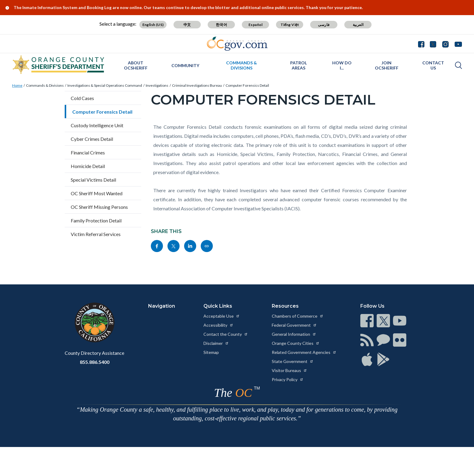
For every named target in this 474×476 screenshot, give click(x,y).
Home (17, 85)
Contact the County (226, 334)
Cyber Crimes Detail (92, 139)
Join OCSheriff (387, 65)
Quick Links (218, 306)
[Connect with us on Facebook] (423, 44)
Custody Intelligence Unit (97, 125)
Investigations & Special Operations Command (105, 85)
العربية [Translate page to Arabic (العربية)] (358, 25)
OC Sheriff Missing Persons (99, 207)
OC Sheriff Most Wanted (97, 193)
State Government (293, 361)
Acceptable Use (222, 316)
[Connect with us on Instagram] (445, 44)
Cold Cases (82, 98)
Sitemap (211, 352)
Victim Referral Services (96, 234)
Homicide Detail (88, 166)
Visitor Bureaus (289, 370)
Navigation (162, 306)
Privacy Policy (288, 379)
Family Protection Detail (96, 220)
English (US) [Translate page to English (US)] (153, 25)
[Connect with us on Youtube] (457, 44)
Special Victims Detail (93, 180)
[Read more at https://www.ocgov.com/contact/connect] (367, 321)
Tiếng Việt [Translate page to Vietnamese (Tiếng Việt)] (290, 25)
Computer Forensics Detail (247, 85)
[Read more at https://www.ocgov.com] (94, 322)
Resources (285, 306)
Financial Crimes (88, 152)
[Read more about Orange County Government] (237, 44)
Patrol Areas (299, 65)
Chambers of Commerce (298, 316)
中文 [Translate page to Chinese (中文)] (187, 25)
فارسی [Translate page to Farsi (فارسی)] (324, 25)
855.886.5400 (95, 362)
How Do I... (342, 65)
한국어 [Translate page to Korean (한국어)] (221, 25)
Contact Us (433, 65)
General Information (294, 334)
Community (185, 65)
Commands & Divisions (242, 65)
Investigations (157, 85)
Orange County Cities (296, 343)
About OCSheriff (136, 65)
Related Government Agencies (304, 352)
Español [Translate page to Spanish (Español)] (256, 25)
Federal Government (294, 325)
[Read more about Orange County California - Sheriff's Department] (59, 65)
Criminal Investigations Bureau (197, 85)
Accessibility (218, 325)
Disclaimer (216, 343)
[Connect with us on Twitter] (433, 44)
